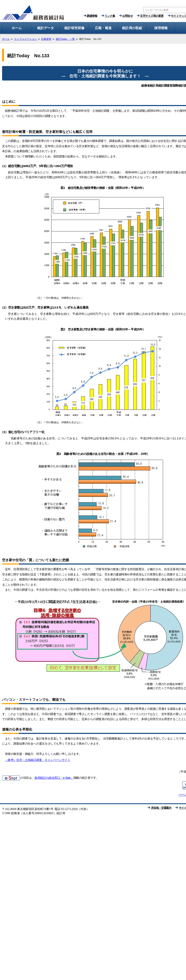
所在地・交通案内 (161, 808)
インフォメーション (25, 39)
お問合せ (127, 16)
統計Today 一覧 (65, 39)
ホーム (6, 39)
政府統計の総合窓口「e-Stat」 (54, 778)
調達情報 (92, 16)
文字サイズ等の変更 (152, 16)
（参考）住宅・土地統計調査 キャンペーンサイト (38, 760)
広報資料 (46, 39)
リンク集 (110, 16)
